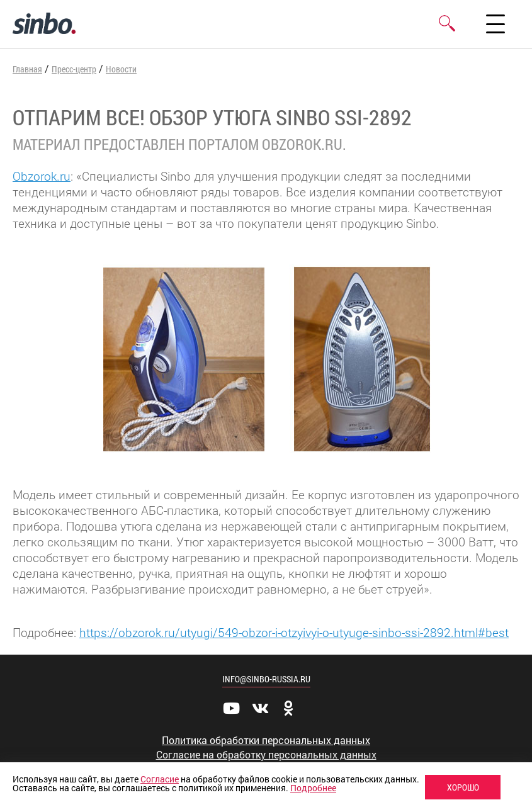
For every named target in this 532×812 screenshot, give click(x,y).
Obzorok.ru (42, 176)
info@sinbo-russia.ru (266, 679)
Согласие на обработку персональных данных (266, 755)
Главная (27, 69)
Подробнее (313, 788)
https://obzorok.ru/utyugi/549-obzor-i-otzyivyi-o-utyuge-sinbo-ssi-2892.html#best (294, 632)
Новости (121, 69)
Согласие (160, 779)
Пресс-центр (74, 69)
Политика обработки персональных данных (266, 740)
